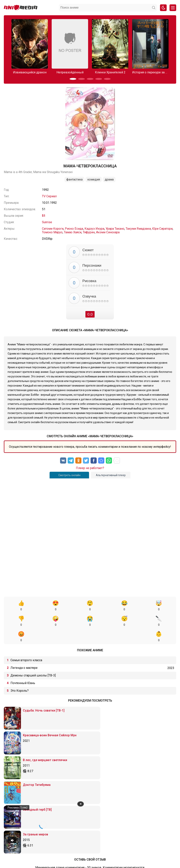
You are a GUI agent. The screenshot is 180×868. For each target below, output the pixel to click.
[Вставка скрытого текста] (132, 770)
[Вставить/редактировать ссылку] (97, 770)
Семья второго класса (26, 645)
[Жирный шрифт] (32, 770)
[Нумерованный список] (82, 770)
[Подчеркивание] (45, 770)
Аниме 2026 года (57, 847)
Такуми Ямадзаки (138, 229)
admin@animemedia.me (53, 859)
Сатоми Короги (53, 229)
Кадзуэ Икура (94, 229)
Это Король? (20, 675)
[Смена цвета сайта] (163, 8)
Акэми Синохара (108, 232)
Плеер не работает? (90, 468)
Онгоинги (75, 847)
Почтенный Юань (23, 668)
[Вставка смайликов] (91, 770)
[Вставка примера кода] (119, 770)
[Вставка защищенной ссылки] (104, 770)
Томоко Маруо (52, 232)
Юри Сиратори (162, 229)
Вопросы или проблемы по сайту (104, 847)
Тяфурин (89, 232)
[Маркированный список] (76, 770)
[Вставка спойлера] (126, 770)
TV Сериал (49, 196)
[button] (73, 79)
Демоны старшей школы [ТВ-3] (33, 660)
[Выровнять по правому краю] (67, 770)
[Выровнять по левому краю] (54, 770)
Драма (109, 179)
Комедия (94, 179)
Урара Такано (115, 229)
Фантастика (74, 179)
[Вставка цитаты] (112, 770)
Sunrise (47, 222)
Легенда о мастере (24, 652)
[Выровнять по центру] (61, 770)
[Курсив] (39, 770)
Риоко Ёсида (74, 229)
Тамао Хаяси (73, 232)
